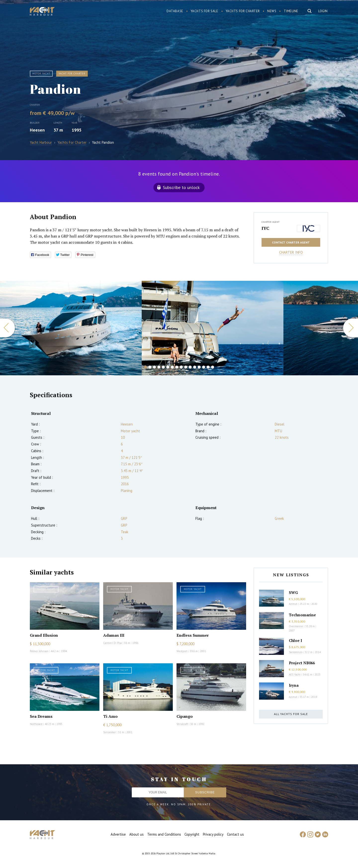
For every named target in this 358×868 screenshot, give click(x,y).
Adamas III (114, 635)
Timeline (291, 11)
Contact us (235, 834)
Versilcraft (182, 724)
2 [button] (150, 367)
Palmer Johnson (39, 651)
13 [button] (199, 367)
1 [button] (145, 367)
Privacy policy (213, 834)
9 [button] (181, 367)
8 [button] (177, 367)
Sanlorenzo (296, 652)
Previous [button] (7, 328)
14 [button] (204, 367)
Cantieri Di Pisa (112, 643)
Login (323, 11)
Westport (182, 651)
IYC (265, 228)
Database (175, 11)
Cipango (185, 716)
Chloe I (295, 640)
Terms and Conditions (164, 834)
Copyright (192, 834)
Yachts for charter (243, 11)
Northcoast (36, 724)
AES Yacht (295, 675)
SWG (293, 592)
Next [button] (351, 328)
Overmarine (296, 626)
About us (136, 834)
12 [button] (195, 367)
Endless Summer (193, 635)
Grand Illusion (44, 635)
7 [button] (172, 367)
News (272, 11)
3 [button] (154, 367)
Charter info (291, 252)
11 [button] (190, 367)
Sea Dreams (41, 716)
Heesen (37, 130)
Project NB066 (302, 663)
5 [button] (163, 367)
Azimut (293, 604)
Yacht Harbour (42, 12)
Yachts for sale (204, 11)
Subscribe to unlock (181, 187)
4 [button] (159, 367)
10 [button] (186, 367)
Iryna (294, 685)
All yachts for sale (291, 714)
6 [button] (168, 367)
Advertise (118, 834)
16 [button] (213, 367)
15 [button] (208, 367)
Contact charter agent (291, 242)
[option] (213, 328)
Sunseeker (110, 732)
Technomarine (302, 615)
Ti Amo (110, 716)
